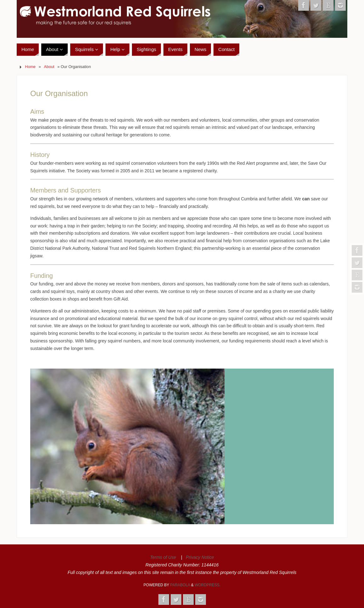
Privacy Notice (200, 557)
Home (30, 67)
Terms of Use (163, 557)
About (49, 67)
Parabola (180, 585)
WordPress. (208, 585)
